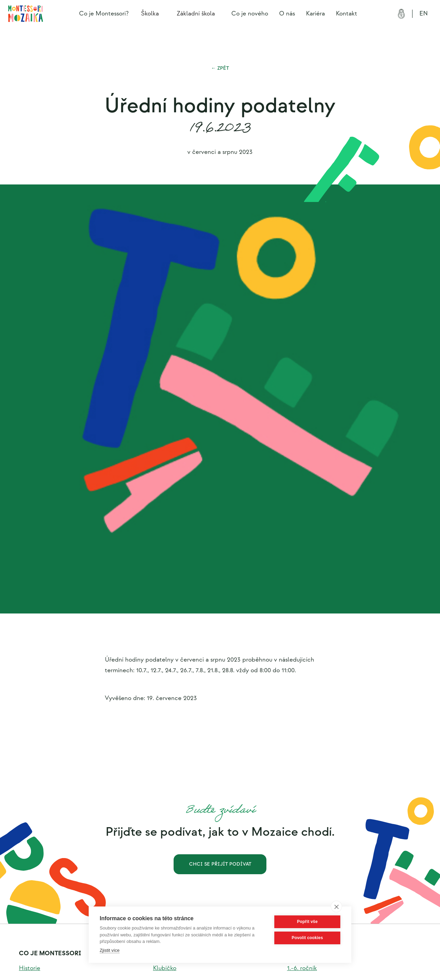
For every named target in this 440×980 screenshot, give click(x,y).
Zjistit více (110, 950)
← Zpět (220, 68)
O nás (287, 14)
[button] (152, 14)
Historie (30, 968)
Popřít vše (307, 922)
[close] (336, 906)
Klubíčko (165, 968)
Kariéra (315, 14)
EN (423, 14)
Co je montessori (50, 953)
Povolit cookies (307, 938)
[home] (26, 14)
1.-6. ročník (302, 968)
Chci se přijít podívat (220, 864)
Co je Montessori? (104, 14)
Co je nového (250, 14)
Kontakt (346, 14)
